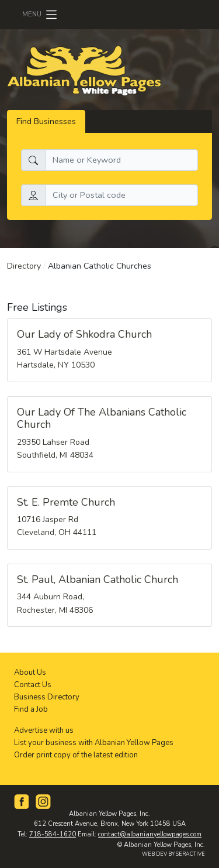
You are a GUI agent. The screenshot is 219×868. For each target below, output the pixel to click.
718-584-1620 (53, 834)
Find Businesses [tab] (46, 121)
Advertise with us (44, 730)
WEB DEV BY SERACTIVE (173, 854)
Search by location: (57, 177)
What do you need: (58, 142)
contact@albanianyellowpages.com (150, 834)
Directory (24, 266)
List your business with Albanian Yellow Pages (94, 743)
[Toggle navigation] (41, 15)
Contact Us (33, 685)
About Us (30, 673)
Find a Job (31, 709)
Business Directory (47, 697)
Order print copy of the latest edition (76, 755)
